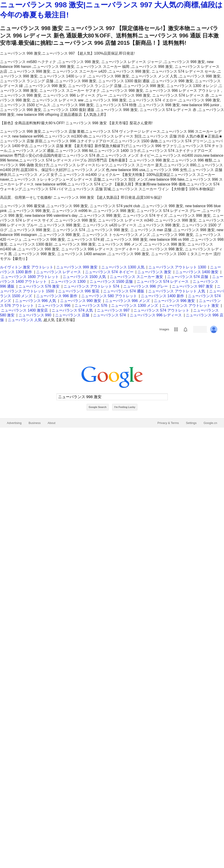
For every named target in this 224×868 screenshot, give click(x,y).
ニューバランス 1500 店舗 (111, 282)
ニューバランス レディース (59, 272)
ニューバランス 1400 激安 (197, 272)
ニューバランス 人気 (25, 320)
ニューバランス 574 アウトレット (161, 310)
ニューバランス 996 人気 (36, 301)
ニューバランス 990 (35, 315)
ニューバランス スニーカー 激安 (136, 277)
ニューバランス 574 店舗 (188, 277)
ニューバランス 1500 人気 (84, 277)
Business (35, 423)
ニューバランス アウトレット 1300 (177, 267)
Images (164, 329)
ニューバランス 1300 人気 (123, 267)
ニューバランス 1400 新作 (162, 296)
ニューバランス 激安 (154, 272)
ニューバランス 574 (109, 315)
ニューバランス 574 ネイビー (109, 272)
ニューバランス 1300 (68, 282)
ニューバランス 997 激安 (192, 286)
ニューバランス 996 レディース (156, 315)
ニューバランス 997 (113, 310)
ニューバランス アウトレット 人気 (177, 291)
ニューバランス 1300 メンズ (134, 306)
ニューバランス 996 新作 (57, 296)
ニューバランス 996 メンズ (128, 301)
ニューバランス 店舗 (72, 315)
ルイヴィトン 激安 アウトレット (27, 267)
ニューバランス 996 (54, 306)
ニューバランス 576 (91, 306)
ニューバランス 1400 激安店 (24, 310)
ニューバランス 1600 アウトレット (30, 277)
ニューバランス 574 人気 (72, 310)
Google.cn (210, 423)
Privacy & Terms (168, 423)
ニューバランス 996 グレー (146, 286)
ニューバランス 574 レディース (163, 282)
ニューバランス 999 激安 (77, 267)
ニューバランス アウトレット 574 (91, 286)
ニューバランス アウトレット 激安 (190, 306)
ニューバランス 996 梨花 (79, 291)
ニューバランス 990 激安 (81, 301)
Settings (191, 423)
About (51, 423)
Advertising (14, 423)
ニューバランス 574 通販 (124, 291)
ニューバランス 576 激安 (39, 286)
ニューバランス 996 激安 (174, 301)
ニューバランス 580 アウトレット (109, 296)
